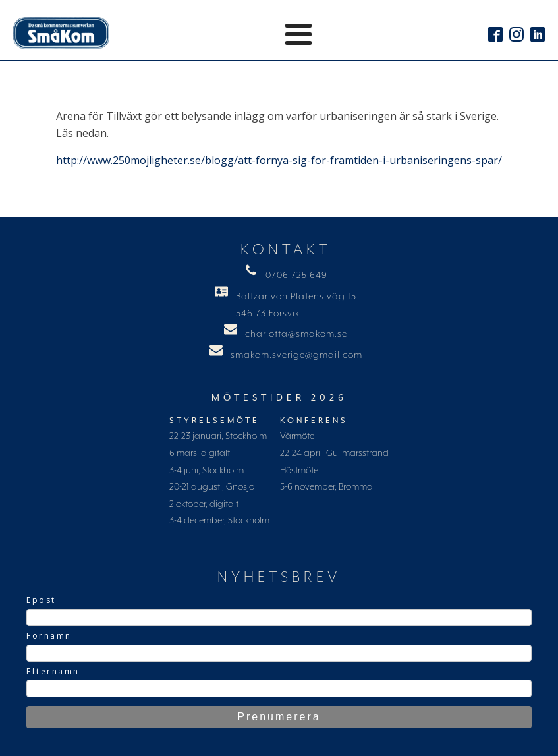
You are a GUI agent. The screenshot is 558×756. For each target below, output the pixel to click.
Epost (41, 600)
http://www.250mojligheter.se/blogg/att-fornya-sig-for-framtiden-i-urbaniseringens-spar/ (279, 160)
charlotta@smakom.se (296, 334)
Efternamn (53, 671)
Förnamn (49, 636)
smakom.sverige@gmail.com (296, 355)
